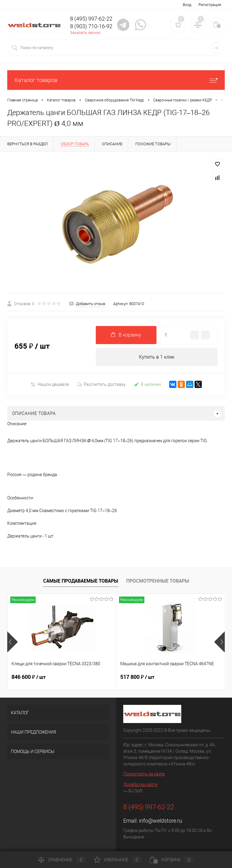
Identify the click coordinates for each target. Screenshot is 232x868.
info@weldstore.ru (161, 821)
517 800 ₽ (137, 677)
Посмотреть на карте (144, 774)
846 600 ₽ (29, 677)
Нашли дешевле (50, 385)
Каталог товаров (116, 80)
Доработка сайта (140, 785)
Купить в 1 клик (157, 357)
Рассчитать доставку (101, 385)
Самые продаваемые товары (81, 581)
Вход (187, 5)
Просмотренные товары (158, 581)
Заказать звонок (85, 33)
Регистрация (210, 5)
